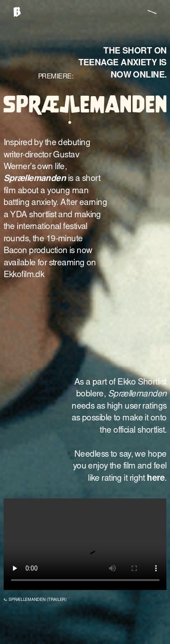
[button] (155, 12)
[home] (17, 14)
